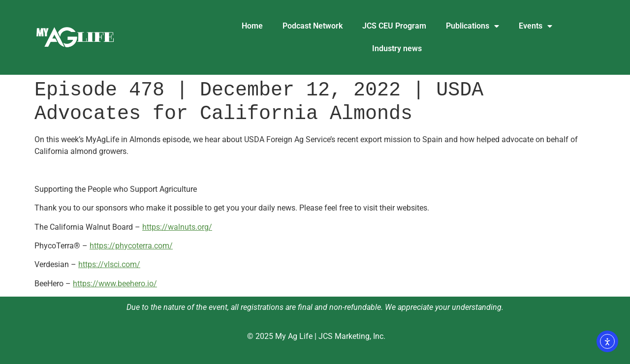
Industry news (397, 48)
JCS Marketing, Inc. (352, 336)
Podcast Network (313, 26)
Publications (472, 26)
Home (252, 26)
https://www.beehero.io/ (115, 284)
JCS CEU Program (394, 26)
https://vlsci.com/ (109, 264)
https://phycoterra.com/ (131, 246)
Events (535, 26)
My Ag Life (294, 336)
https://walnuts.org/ (177, 227)
